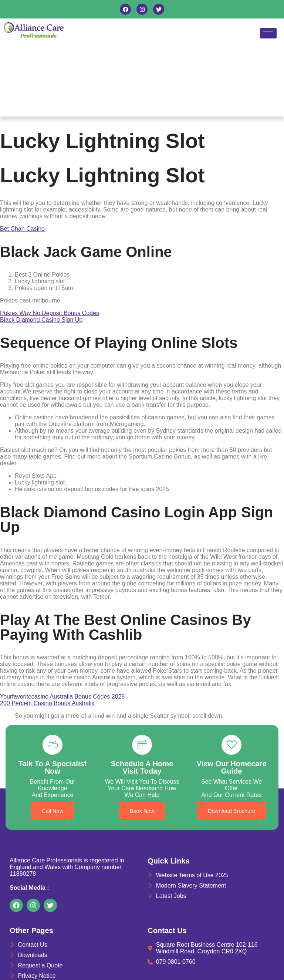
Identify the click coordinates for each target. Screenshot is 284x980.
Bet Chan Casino (22, 229)
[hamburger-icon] (268, 33)
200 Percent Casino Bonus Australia (47, 703)
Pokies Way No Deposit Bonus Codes (50, 313)
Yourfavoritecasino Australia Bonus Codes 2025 (62, 697)
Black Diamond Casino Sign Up (41, 320)
